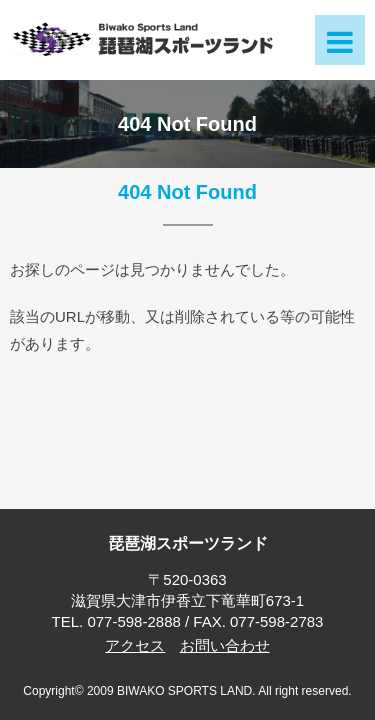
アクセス (135, 645)
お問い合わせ (225, 645)
